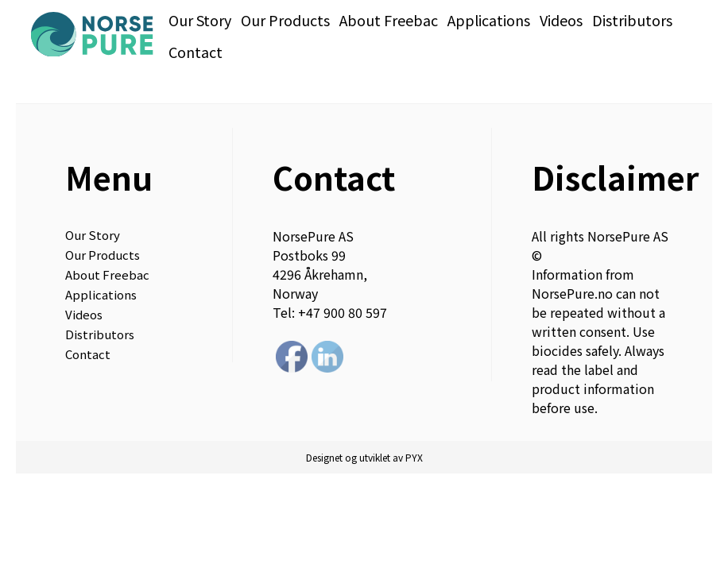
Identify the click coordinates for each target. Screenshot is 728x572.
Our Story (200, 20)
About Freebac (389, 20)
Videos (561, 20)
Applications (489, 20)
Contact (196, 52)
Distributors (632, 20)
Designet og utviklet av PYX (364, 457)
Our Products (285, 20)
